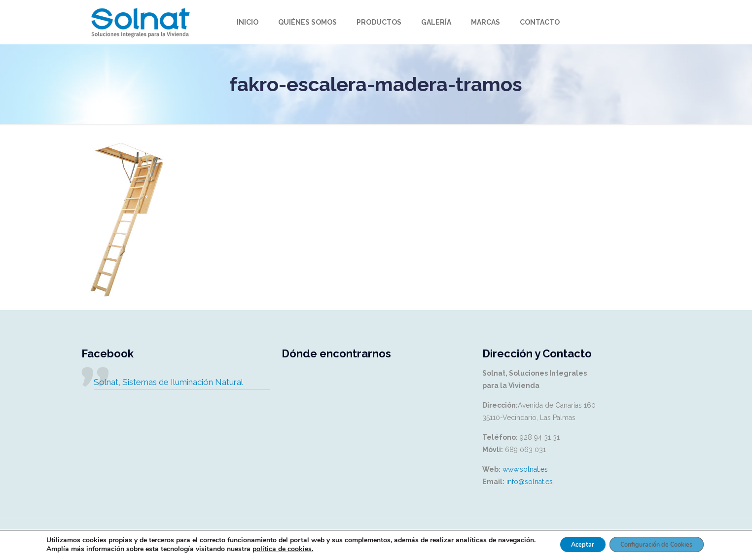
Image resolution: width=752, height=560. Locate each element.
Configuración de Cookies (660, 542)
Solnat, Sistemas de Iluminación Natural (168, 382)
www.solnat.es (525, 469)
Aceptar (574, 542)
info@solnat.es (530, 482)
